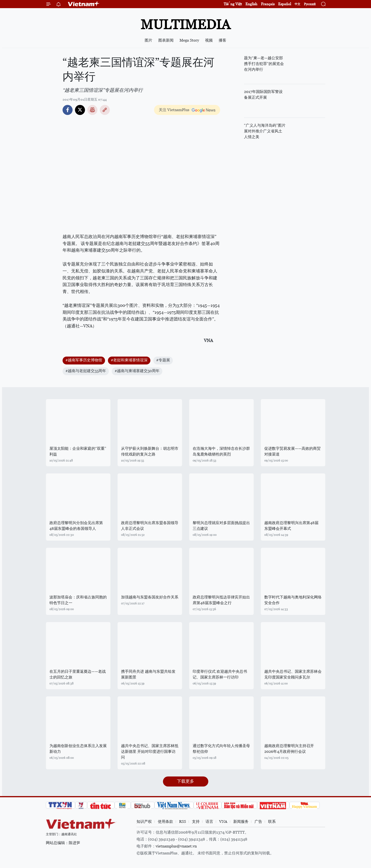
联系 (272, 822)
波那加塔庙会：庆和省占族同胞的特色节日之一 (78, 600)
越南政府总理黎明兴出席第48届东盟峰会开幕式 (291, 526)
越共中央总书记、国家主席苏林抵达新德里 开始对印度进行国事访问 (150, 751)
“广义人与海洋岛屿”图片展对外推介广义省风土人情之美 (265, 131)
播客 (223, 40)
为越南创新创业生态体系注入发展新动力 (78, 749)
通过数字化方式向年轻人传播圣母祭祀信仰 (221, 749)
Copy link (105, 110)
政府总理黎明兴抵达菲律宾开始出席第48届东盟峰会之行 (221, 600)
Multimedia (185, 24)
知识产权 (144, 822)
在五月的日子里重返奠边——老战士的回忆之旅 (78, 674)
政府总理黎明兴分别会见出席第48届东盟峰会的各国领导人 (76, 526)
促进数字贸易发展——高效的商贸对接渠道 (292, 451)
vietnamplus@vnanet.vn (176, 846)
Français (268, 4)
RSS (183, 822)
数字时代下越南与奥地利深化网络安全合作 (293, 600)
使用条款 (165, 822)
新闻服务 (241, 822)
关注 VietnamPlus (174, 110)
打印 (92, 110)
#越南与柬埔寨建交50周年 (137, 371)
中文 (297, 4)
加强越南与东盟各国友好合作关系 (150, 597)
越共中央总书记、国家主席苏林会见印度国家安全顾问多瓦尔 (293, 674)
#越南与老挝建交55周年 (86, 371)
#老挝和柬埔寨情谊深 (129, 360)
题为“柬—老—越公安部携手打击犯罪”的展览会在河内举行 (264, 64)
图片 (148, 40)
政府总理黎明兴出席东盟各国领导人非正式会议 (150, 526)
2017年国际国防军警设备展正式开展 (263, 95)
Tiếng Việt (233, 4)
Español (285, 4)
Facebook (68, 110)
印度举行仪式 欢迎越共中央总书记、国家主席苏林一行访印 (220, 674)
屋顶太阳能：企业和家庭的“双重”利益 (78, 451)
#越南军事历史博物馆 (84, 360)
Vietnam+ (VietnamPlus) (84, 4)
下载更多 (185, 781)
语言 (209, 822)
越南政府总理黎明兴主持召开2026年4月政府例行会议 (289, 749)
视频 (209, 40)
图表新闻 (166, 40)
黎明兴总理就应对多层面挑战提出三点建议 (221, 526)
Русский (310, 4)
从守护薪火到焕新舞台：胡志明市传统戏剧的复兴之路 (150, 451)
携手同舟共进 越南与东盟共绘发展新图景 (148, 674)
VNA (223, 822)
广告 (258, 822)
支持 (196, 822)
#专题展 (163, 360)
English (251, 4)
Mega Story (189, 40)
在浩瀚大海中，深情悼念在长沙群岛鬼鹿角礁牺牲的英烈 (221, 451)
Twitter (80, 110)
